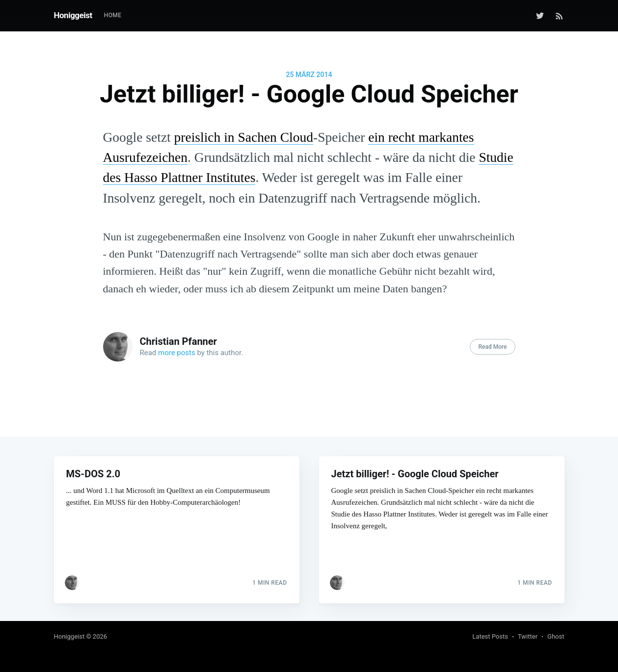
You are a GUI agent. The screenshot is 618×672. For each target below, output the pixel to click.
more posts (177, 353)
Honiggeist (73, 15)
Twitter (528, 636)
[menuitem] (113, 15)
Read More (492, 347)
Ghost (556, 636)
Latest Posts (490, 636)
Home (113, 15)
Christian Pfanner (178, 341)
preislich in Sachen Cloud (244, 137)
